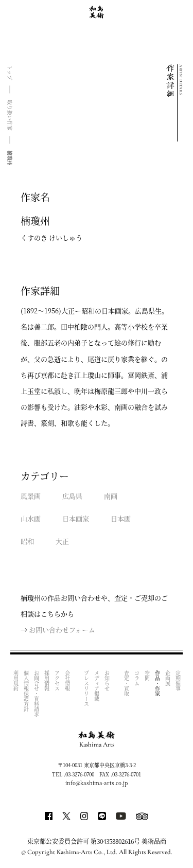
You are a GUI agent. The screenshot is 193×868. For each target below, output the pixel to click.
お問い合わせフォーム (62, 630)
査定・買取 (126, 683)
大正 (62, 541)
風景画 (31, 496)
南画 (111, 496)
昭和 (27, 541)
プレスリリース (87, 688)
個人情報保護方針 (26, 691)
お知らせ (107, 681)
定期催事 (178, 681)
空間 (147, 676)
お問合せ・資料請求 (36, 694)
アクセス (57, 681)
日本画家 (76, 518)
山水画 (31, 518)
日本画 (121, 518)
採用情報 (47, 681)
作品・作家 (157, 683)
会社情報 (67, 681)
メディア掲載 (97, 686)
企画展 (168, 678)
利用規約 (16, 681)
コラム (137, 678)
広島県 (72, 496)
